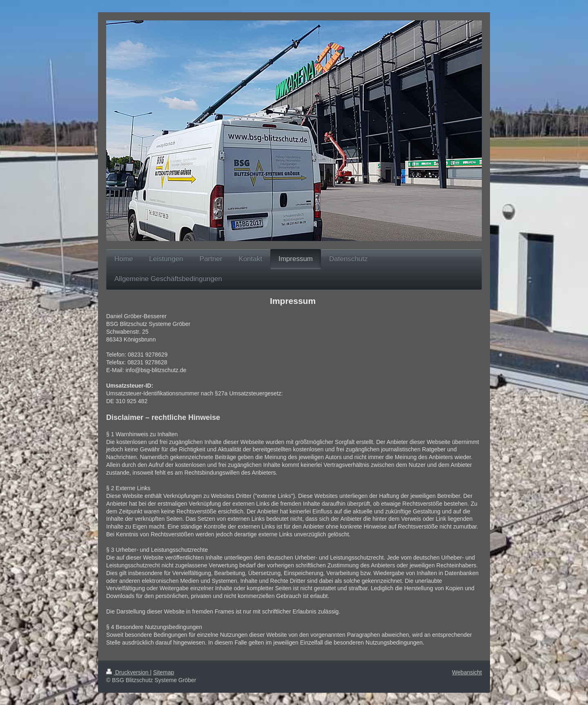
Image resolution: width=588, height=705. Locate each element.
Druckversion (128, 672)
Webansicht (467, 672)
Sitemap (164, 672)
